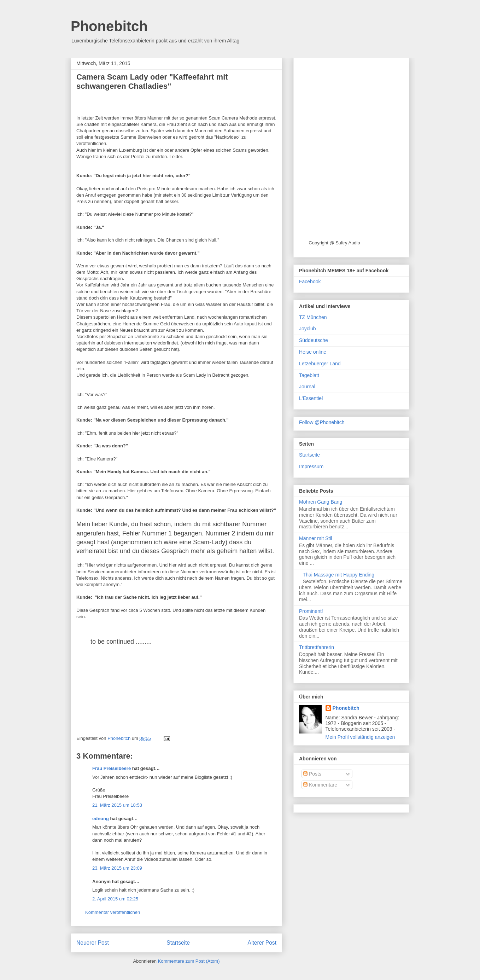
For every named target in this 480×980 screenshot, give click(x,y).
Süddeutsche (314, 340)
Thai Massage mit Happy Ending (339, 575)
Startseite (178, 943)
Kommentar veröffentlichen (113, 912)
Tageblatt (309, 375)
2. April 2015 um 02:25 (115, 899)
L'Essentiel (311, 398)
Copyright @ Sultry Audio (334, 243)
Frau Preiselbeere (112, 768)
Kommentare (320, 785)
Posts (312, 774)
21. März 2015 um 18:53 (117, 805)
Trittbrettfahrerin (317, 647)
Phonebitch (109, 26)
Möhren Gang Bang (321, 502)
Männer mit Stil (315, 538)
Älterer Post (262, 943)
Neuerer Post (93, 943)
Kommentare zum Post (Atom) (189, 961)
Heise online (313, 352)
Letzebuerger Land (320, 364)
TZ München (313, 317)
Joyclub (307, 329)
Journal (307, 387)
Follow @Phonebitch (322, 422)
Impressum (311, 466)
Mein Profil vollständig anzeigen (360, 737)
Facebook (310, 282)
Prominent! (311, 611)
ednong (101, 819)
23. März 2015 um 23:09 (117, 868)
